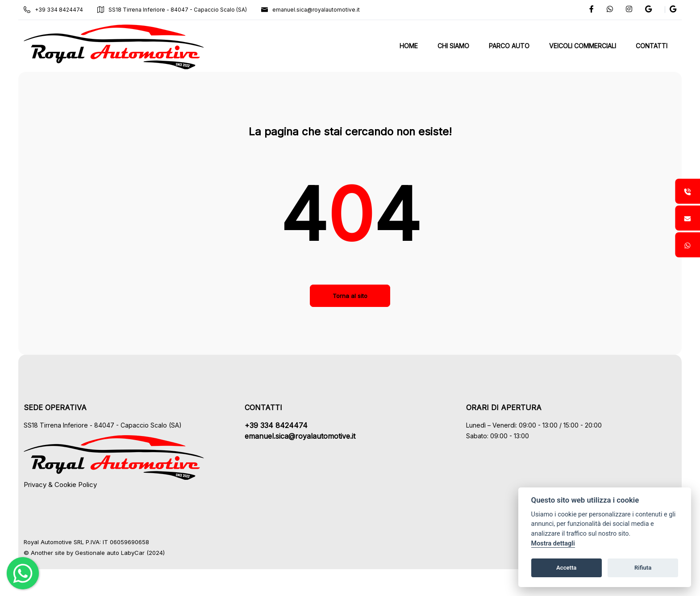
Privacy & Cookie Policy (69, 485)
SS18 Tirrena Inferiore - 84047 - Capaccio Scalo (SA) (181, 10)
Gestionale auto (106, 553)
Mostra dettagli (553, 544)
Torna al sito (350, 296)
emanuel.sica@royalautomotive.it (319, 10)
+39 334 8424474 (62, 10)
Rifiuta (643, 568)
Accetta (566, 568)
